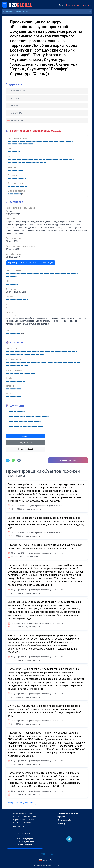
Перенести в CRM (68, 460)
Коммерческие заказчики (23, 813)
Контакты (16, 106)
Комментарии (18, 121)
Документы (17, 113)
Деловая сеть (19, 826)
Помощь (62, 824)
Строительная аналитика (23, 820)
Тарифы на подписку (68, 813)
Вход (61, 5)
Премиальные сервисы (23, 823)
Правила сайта (65, 820)
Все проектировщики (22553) (21, 803)
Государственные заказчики (25, 816)
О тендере (16, 98)
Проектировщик (19, 91)
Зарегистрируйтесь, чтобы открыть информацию (31, 263)
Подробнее (26, 436)
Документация (26, 443)
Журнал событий (26, 449)
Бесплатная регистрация (78, 5)
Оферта (61, 817)
